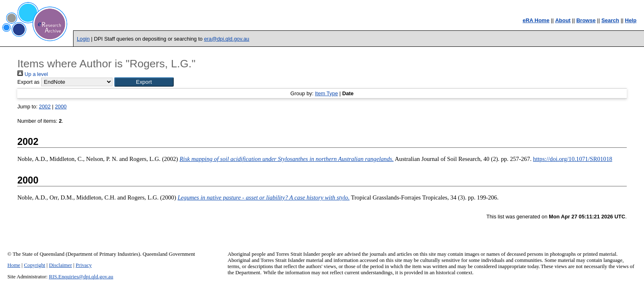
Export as (28, 82)
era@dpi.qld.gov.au (227, 39)
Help (631, 20)
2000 (61, 107)
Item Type (327, 93)
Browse (586, 20)
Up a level (32, 74)
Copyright (34, 265)
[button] (144, 82)
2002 (45, 107)
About (563, 20)
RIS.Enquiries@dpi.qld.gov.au (81, 277)
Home (14, 265)
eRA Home (536, 20)
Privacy (84, 265)
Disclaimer (60, 265)
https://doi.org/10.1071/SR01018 (573, 159)
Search (610, 20)
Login (83, 39)
